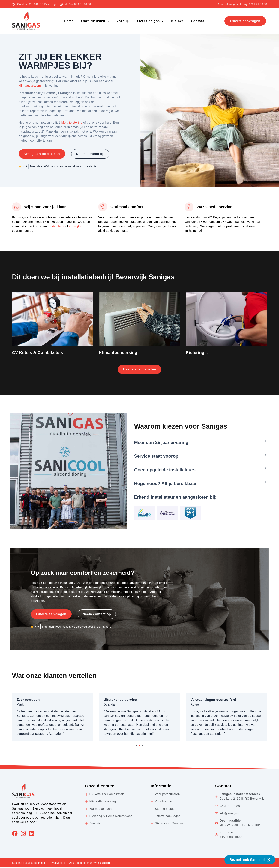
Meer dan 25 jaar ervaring (161, 443)
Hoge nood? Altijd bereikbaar (165, 484)
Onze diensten (95, 21)
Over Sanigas (150, 21)
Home (69, 21)
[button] (201, 443)
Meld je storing (72, 123)
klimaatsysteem (30, 86)
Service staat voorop (156, 457)
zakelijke (75, 226)
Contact (197, 21)
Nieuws (177, 21)
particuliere (57, 226)
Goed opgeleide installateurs (165, 470)
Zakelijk (123, 21)
